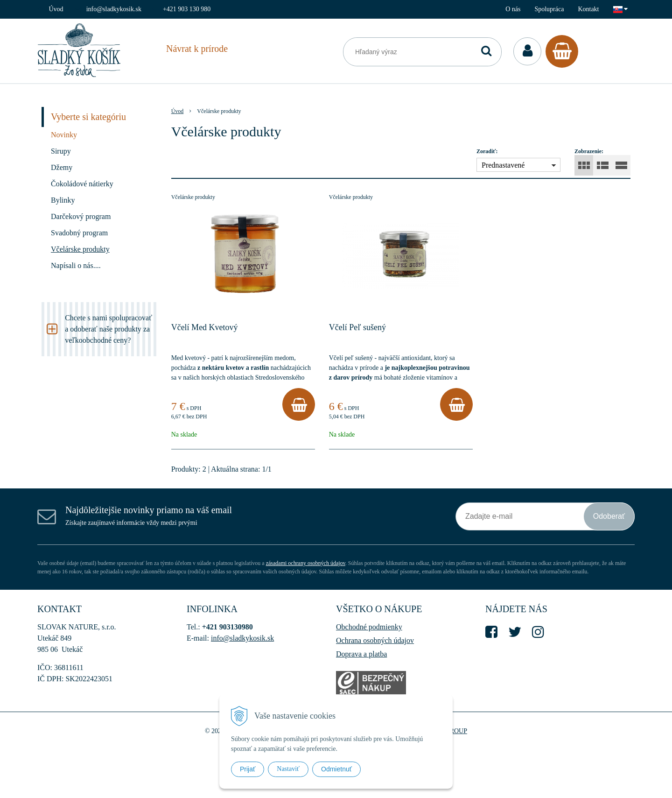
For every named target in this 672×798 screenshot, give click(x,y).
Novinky (64, 135)
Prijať (248, 769)
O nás (513, 9)
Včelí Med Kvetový (205, 327)
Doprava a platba (361, 654)
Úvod (56, 9)
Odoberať (609, 516)
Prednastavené (503, 165)
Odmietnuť (336, 769)
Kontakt (588, 9)
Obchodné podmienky (369, 627)
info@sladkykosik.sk (114, 9)
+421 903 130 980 (187, 9)
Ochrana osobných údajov (375, 640)
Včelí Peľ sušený (357, 327)
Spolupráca (549, 9)
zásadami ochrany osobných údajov (306, 563)
